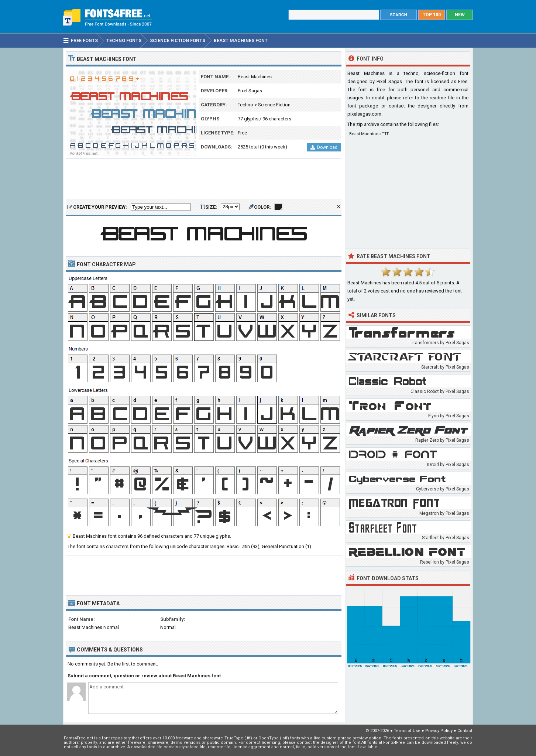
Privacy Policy (439, 731)
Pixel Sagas (250, 91)
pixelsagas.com (364, 114)
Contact (465, 731)
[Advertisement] (204, 179)
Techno (245, 105)
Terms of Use (407, 731)
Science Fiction (274, 105)
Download (324, 147)
